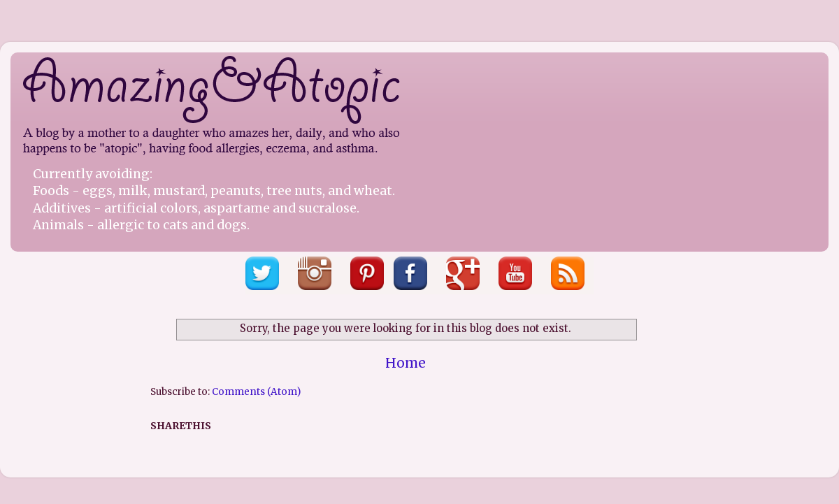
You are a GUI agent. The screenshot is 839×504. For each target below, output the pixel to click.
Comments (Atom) (256, 392)
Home (406, 363)
